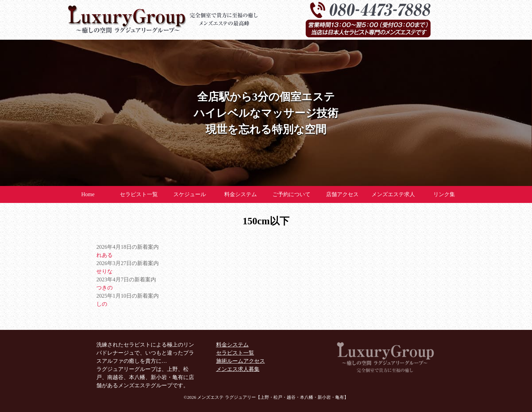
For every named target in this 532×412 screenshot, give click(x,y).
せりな (104, 271)
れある (104, 255)
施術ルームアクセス (241, 361)
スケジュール (190, 194)
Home (88, 194)
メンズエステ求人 (393, 194)
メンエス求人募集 (238, 369)
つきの (104, 288)
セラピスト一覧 (139, 194)
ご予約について (291, 194)
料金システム (241, 194)
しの (102, 304)
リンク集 (444, 194)
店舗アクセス (342, 194)
